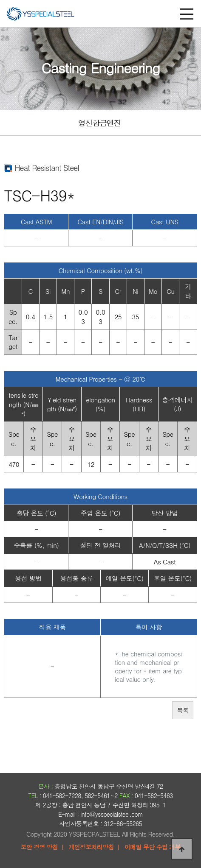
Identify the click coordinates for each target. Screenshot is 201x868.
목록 (183, 710)
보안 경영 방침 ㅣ (43, 847)
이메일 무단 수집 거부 (153, 847)
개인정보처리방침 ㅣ (95, 847)
